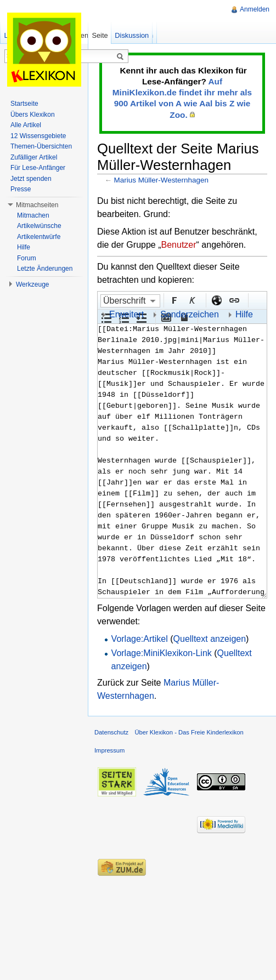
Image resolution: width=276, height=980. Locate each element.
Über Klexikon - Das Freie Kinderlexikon (189, 732)
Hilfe (244, 314)
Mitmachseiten (37, 205)
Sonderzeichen (190, 314)
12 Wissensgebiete (38, 136)
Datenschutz (111, 732)
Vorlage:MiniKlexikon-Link (162, 653)
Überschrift (124, 301)
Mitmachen (33, 215)
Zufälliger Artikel (34, 157)
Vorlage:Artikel (140, 639)
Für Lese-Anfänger (38, 168)
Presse (21, 189)
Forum (27, 258)
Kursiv (191, 300)
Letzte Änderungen (45, 269)
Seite (100, 35)
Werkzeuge (32, 284)
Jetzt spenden (31, 179)
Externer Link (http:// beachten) (216, 300)
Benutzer (179, 245)
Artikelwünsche (39, 226)
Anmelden (255, 9)
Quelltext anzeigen (210, 639)
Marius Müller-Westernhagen (161, 180)
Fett (174, 300)
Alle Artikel (26, 125)
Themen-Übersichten (41, 146)
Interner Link (234, 300)
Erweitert (126, 314)
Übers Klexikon (33, 115)
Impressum (109, 750)
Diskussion (132, 35)
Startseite (24, 104)
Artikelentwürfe (39, 237)
